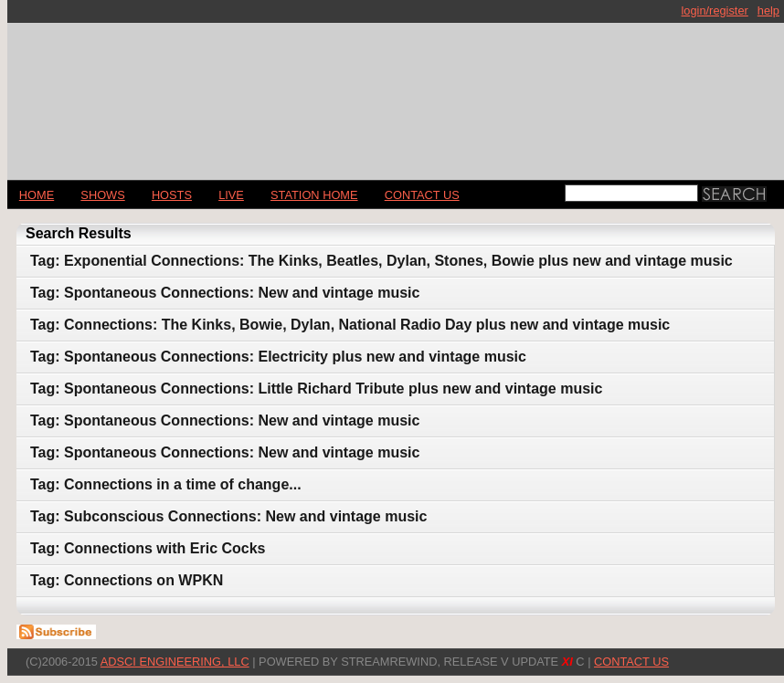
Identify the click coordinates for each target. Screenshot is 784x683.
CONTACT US (422, 195)
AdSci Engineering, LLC (175, 662)
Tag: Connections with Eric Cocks (148, 548)
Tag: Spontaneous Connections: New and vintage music (225, 293)
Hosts (172, 195)
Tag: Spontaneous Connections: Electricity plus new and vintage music (278, 357)
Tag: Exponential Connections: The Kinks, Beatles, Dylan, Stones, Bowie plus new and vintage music (381, 261)
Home (37, 195)
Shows (102, 195)
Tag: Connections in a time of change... (166, 484)
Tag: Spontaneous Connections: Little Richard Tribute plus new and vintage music (316, 389)
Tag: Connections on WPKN (127, 580)
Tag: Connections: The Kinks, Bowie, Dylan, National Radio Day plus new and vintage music (350, 325)
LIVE (231, 195)
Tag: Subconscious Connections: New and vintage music (228, 516)
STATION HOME (314, 195)
